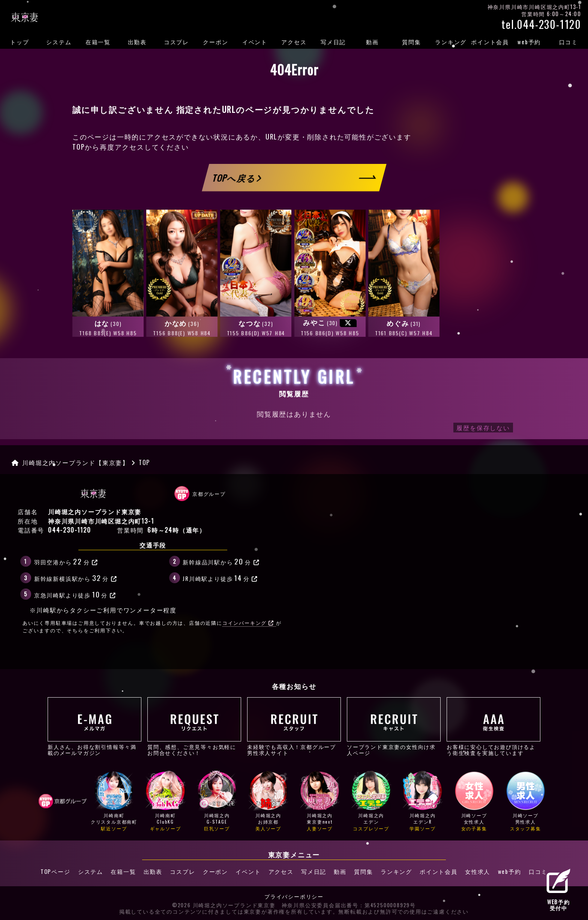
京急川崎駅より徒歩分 (75, 594)
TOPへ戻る (237, 177)
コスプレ (176, 42)
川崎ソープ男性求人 (525, 801)
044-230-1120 (70, 530)
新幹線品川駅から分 (221, 561)
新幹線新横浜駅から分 (76, 578)
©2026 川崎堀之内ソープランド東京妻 (224, 905)
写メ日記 (333, 42)
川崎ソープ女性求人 (474, 801)
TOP (79, 147)
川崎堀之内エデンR (423, 801)
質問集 (411, 42)
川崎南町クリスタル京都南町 (114, 801)
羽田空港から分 (66, 561)
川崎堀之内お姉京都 (268, 801)
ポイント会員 (490, 42)
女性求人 (478, 871)
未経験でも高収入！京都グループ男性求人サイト (294, 726)
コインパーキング (248, 623)
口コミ (568, 42)
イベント (255, 42)
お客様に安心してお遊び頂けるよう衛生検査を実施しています (493, 726)
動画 (372, 42)
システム (59, 42)
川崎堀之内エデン (371, 801)
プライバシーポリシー (294, 896)
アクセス (294, 42)
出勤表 (137, 42)
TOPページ (54, 871)
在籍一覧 (98, 42)
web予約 (529, 42)
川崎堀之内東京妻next (320, 801)
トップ (19, 42)
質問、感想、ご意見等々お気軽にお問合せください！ (194, 726)
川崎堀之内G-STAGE (217, 801)
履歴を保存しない (483, 428)
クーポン (215, 42)
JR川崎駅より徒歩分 (220, 578)
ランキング (451, 42)
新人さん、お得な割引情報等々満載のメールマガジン (94, 726)
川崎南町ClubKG (165, 801)
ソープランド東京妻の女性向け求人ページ (394, 726)
